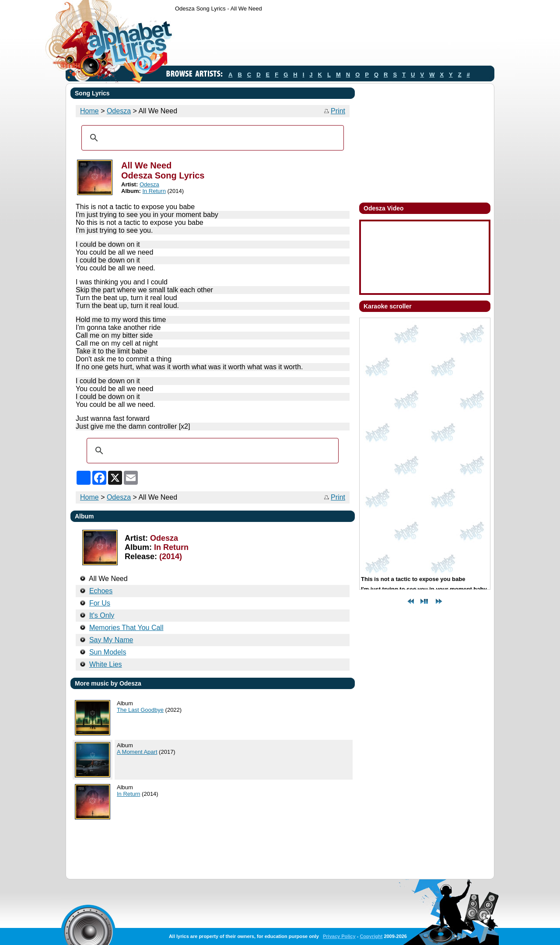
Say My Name (111, 640)
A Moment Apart (137, 752)
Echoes (101, 591)
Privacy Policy (339, 936)
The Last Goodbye (140, 710)
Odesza (119, 111)
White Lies (106, 664)
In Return (154, 191)
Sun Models (108, 652)
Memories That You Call (126, 628)
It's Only (102, 615)
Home (89, 111)
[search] (211, 138)
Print (338, 111)
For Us (100, 603)
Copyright (371, 936)
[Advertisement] (334, 41)
